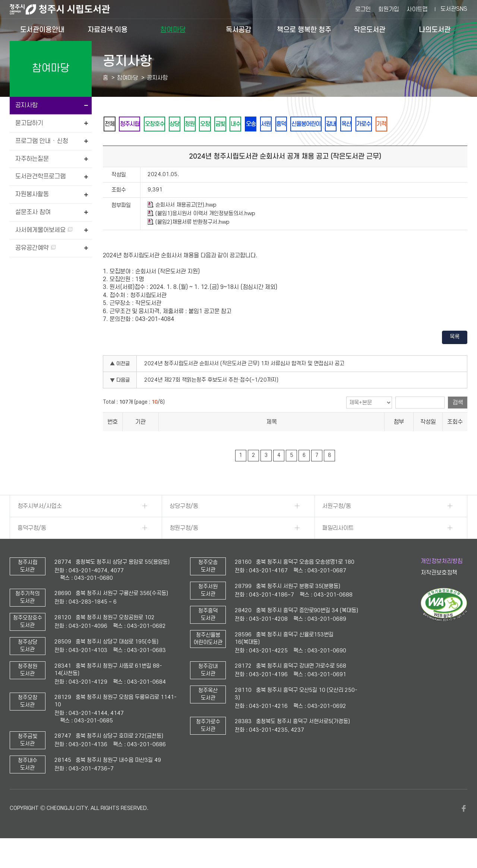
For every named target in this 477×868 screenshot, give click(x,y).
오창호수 (168, 124)
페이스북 (464, 829)
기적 (112, 144)
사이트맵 (417, 9)
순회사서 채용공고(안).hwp (182, 225)
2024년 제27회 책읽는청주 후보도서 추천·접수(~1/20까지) (211, 400)
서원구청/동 (337, 526)
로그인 (363, 9)
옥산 (416, 124)
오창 (234, 124)
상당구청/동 (184, 526)
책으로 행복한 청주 (304, 30)
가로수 (438, 124)
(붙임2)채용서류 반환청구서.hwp (189, 242)
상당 (193, 124)
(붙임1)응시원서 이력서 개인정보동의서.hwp (201, 234)
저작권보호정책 (439, 593)
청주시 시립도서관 (66, 9)
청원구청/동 (184, 548)
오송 (294, 124)
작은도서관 (369, 30)
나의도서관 (435, 30)
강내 (395, 124)
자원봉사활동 (32, 194)
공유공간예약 (35, 248)
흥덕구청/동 (32, 548)
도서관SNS (454, 9)
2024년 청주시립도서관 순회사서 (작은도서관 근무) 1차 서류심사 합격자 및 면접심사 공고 (244, 384)
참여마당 (173, 30)
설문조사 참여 (33, 212)
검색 (458, 423)
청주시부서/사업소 (40, 526)
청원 (214, 124)
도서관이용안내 (42, 30)
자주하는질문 (32, 159)
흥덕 (334, 124)
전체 (112, 124)
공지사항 (26, 105)
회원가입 (389, 9)
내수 (274, 124)
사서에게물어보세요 (44, 230)
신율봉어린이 (365, 124)
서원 (314, 124)
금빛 (254, 124)
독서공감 (238, 30)
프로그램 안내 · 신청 (42, 141)
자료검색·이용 (108, 30)
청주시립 (138, 124)
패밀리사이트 (338, 548)
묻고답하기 (29, 123)
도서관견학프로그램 (40, 177)
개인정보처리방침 (442, 581)
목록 (455, 357)
